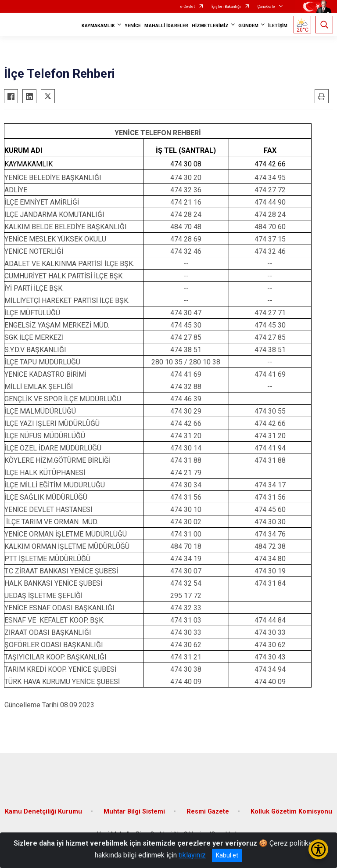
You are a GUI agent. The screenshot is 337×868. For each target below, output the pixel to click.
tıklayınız (192, 855)
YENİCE (133, 26)
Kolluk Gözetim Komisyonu (291, 812)
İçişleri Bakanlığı (226, 7)
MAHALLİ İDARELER (166, 26)
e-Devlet (188, 7)
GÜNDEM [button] (248, 26)
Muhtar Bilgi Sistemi (134, 812)
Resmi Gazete (208, 812)
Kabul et (227, 855)
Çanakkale (266, 7)
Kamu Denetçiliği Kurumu (43, 812)
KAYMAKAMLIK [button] (98, 26)
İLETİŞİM (278, 26)
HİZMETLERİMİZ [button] (210, 26)
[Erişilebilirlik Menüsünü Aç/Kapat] (318, 849)
